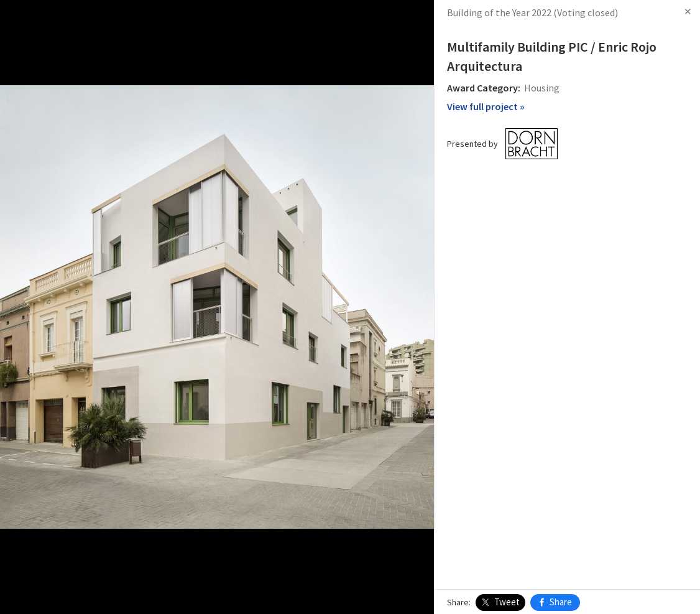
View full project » (486, 106)
